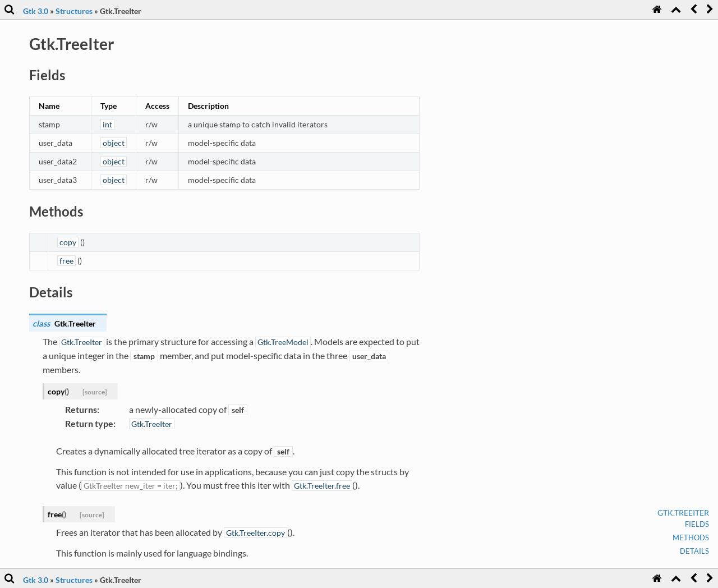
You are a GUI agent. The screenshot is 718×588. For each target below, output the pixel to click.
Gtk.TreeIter (683, 513)
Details (694, 551)
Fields (697, 524)
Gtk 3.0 (36, 11)
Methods (691, 538)
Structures (74, 11)
